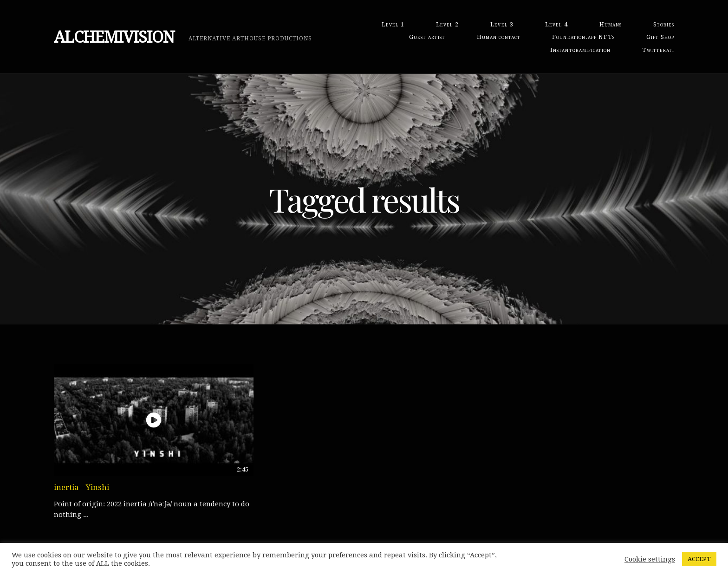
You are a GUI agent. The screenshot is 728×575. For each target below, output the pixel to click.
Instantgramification (580, 50)
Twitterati (658, 50)
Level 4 (556, 24)
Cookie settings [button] (650, 559)
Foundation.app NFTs (583, 37)
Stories (664, 24)
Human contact (499, 37)
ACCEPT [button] (699, 559)
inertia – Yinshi (81, 487)
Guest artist (427, 37)
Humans (611, 24)
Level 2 (447, 24)
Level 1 (393, 24)
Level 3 (502, 24)
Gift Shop (660, 37)
